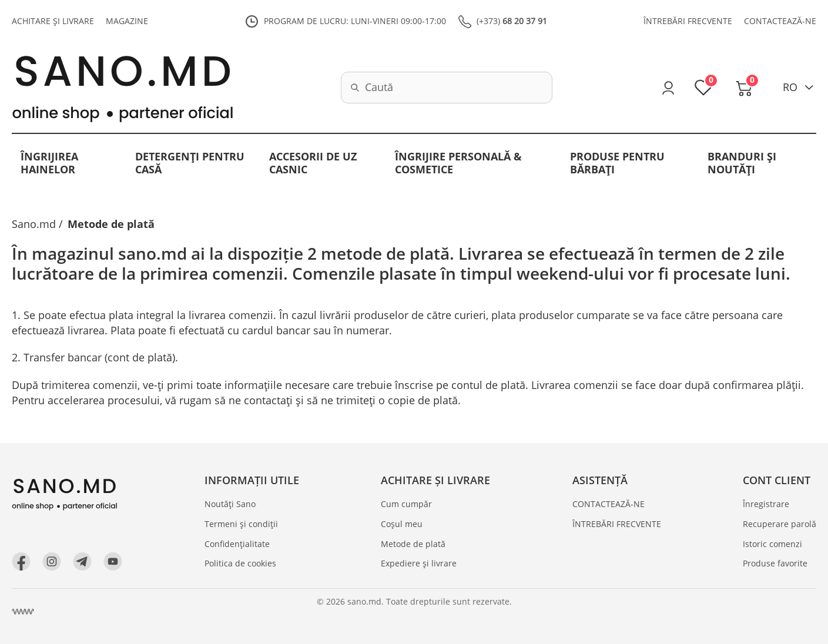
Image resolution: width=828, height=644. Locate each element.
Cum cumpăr (406, 504)
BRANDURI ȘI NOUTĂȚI (742, 163)
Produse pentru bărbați (617, 163)
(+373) (512, 21)
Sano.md (34, 224)
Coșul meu (402, 524)
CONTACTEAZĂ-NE (780, 21)
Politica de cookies (240, 563)
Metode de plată (413, 544)
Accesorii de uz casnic (313, 163)
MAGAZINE (127, 21)
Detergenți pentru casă (190, 163)
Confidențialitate (237, 544)
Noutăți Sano (230, 504)
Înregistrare (766, 504)
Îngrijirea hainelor (49, 163)
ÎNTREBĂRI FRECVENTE (688, 21)
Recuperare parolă (780, 524)
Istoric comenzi (772, 544)
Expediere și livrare (419, 563)
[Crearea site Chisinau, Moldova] (23, 612)
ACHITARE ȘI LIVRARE (53, 21)
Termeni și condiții (241, 524)
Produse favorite (775, 563)
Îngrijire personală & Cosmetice (458, 163)
